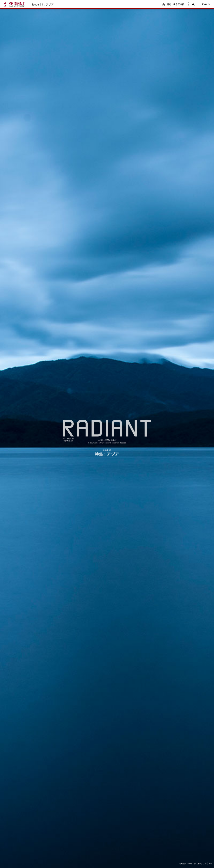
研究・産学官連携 (173, 4)
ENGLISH (207, 4)
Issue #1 (43, 5)
